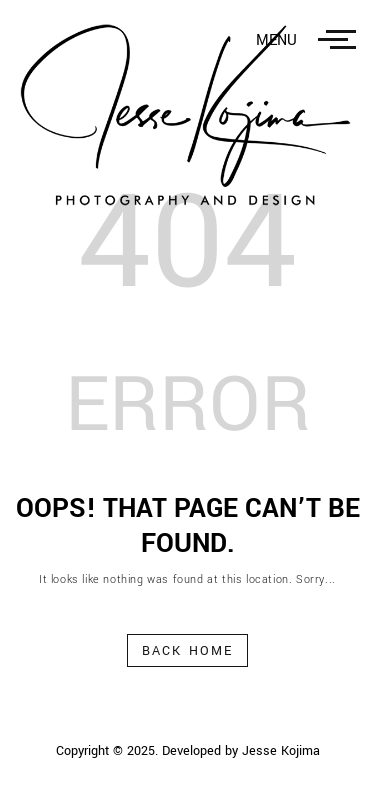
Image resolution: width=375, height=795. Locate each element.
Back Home (187, 651)
